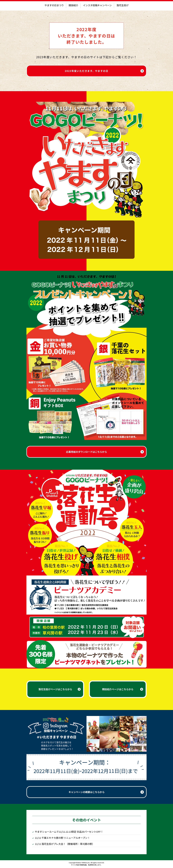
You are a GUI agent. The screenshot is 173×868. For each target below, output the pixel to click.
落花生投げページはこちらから (55, 690)
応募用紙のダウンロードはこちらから (86, 452)
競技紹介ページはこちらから (118, 690)
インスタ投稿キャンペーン (97, 5)
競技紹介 (73, 5)
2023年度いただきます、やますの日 (86, 71)
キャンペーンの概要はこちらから (87, 793)
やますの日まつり (54, 5)
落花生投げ (123, 5)
